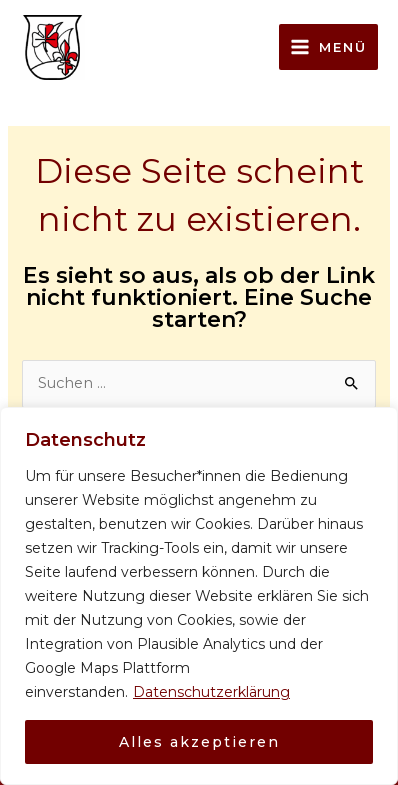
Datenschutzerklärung (211, 692)
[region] (199, 596)
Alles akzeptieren (199, 742)
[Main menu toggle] (328, 47)
